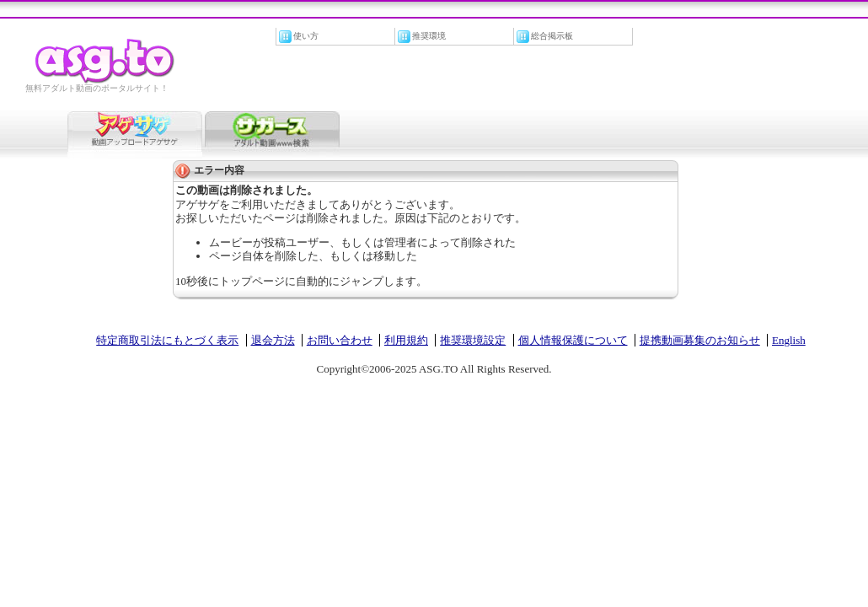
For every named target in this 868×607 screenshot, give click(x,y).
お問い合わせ (340, 340)
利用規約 (406, 340)
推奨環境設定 (473, 340)
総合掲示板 (552, 36)
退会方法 (273, 340)
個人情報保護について (573, 340)
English (789, 340)
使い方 (306, 36)
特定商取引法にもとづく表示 (167, 340)
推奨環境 (429, 36)
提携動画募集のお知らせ (700, 340)
